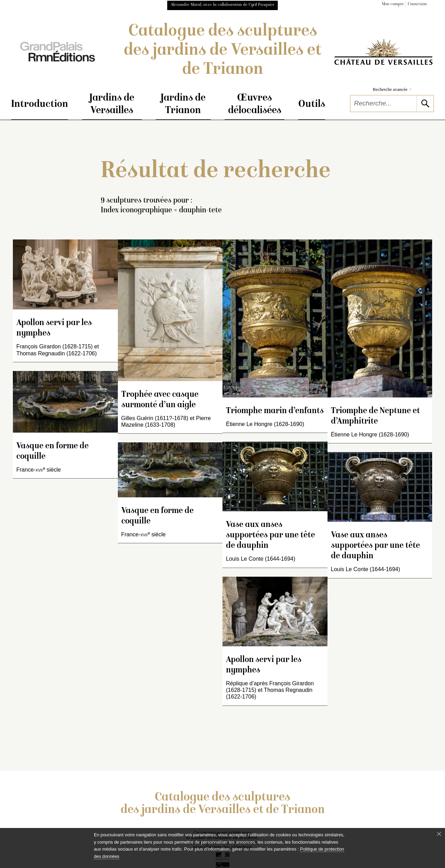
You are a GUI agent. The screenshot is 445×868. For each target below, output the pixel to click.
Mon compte (393, 4)
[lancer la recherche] (425, 104)
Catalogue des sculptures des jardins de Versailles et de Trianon (223, 51)
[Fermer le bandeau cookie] (439, 834)
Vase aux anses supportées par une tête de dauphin (270, 535)
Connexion (417, 4)
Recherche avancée (392, 89)
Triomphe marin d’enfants (275, 411)
